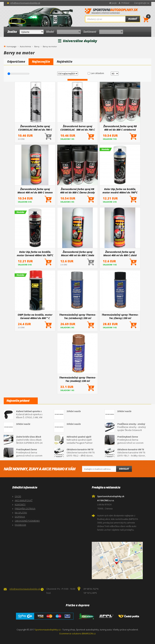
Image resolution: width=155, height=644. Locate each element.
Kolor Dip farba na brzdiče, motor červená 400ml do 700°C (35, 253)
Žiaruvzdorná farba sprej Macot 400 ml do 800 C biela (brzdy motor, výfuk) (78, 253)
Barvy (37, 46)
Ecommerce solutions (70, 633)
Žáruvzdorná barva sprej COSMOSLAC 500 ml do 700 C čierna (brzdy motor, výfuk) (78, 128)
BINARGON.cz (89, 633)
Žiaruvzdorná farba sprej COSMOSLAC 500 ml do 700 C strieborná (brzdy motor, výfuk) (35, 128)
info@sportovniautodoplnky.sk (25, 3)
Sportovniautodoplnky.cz (48, 630)
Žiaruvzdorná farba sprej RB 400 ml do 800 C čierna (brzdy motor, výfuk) (77, 191)
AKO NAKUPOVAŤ (24, 500)
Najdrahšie (65, 62)
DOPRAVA (20, 517)
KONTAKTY (20, 504)
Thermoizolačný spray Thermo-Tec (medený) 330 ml (78, 379)
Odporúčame (16, 62)
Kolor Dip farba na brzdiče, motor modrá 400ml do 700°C (120, 191)
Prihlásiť (125, 3)
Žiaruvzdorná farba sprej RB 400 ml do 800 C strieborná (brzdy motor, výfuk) (120, 128)
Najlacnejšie (41, 62)
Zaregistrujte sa (142, 3)
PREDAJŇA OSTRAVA (25, 509)
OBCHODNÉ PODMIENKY (27, 521)
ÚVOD (18, 496)
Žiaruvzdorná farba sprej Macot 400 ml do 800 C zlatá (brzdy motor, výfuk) (120, 253)
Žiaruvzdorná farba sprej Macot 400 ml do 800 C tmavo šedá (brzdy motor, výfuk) (35, 191)
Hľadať (133, 19)
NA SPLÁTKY (21, 513)
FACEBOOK (20, 525)
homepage (12, 46)
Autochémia (25, 46)
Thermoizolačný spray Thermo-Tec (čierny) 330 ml (120, 316)
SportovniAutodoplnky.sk (111, 12)
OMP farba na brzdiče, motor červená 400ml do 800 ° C (35, 316)
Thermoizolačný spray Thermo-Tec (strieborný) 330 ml (78, 316)
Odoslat (124, 469)
